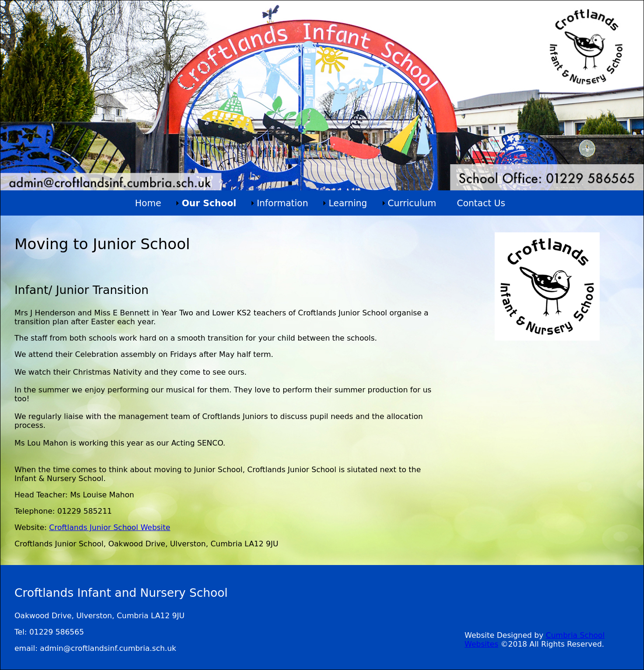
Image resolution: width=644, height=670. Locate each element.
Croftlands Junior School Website (110, 527)
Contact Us (481, 203)
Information (282, 203)
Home (148, 203)
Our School (209, 203)
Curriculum (412, 203)
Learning (348, 203)
